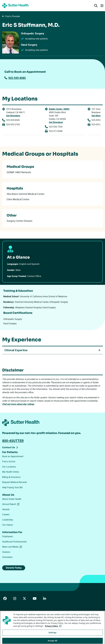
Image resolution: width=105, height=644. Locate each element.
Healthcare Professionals (14, 542)
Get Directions (13, 116)
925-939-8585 (15, 78)
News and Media (13, 547)
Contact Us (9, 447)
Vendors (6, 552)
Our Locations (9, 467)
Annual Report (11, 504)
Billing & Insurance (11, 477)
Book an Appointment (13, 456)
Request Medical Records (15, 482)
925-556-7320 (56, 127)
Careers (6, 514)
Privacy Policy (47, 616)
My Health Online (11, 472)
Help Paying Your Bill (12, 487)
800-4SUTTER (13, 441)
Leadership (8, 520)
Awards (6, 509)
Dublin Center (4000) (59, 109)
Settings (53, 638)
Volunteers (7, 557)
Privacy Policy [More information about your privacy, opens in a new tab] (54, 631)
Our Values (8, 525)
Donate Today (14, 568)
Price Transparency (29, 616)
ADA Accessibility (10, 616)
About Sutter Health (12, 499)
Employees (8, 536)
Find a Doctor (9, 461)
